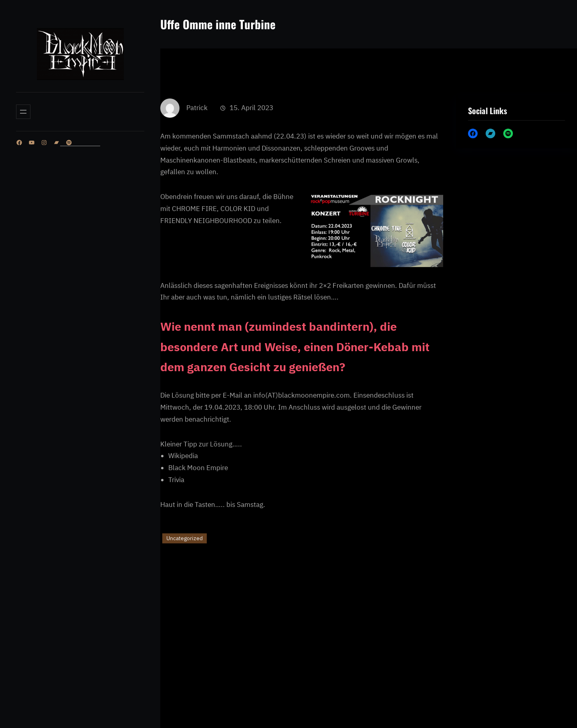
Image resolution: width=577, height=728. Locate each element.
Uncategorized (185, 565)
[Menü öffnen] (23, 112)
